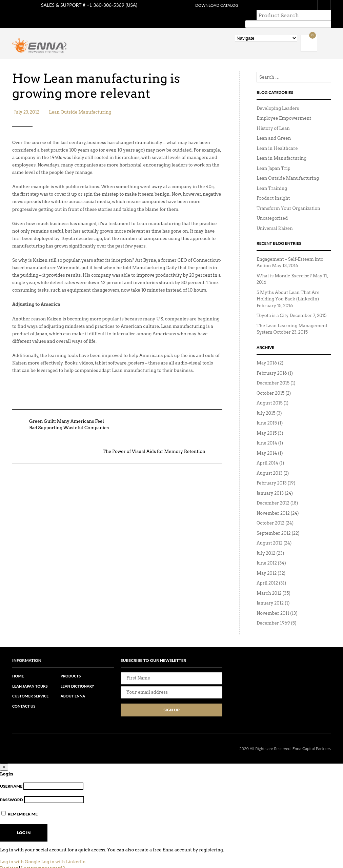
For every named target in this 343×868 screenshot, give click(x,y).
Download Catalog (214, 5)
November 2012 (273, 503)
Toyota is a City (273, 305)
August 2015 (270, 393)
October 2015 (270, 383)
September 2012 (274, 523)
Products (71, 666)
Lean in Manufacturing (281, 148)
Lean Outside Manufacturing (80, 105)
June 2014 (267, 433)
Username (11, 776)
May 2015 (267, 423)
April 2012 (267, 573)
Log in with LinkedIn (63, 852)
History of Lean (273, 118)
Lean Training (272, 178)
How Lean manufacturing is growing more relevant (104, 77)
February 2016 (272, 363)
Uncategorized (272, 208)
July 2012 (266, 543)
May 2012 (267, 563)
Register (9, 858)
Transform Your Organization (288, 198)
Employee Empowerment (284, 108)
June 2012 (267, 553)
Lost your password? (43, 858)
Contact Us (24, 696)
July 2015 (266, 403)
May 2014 (267, 443)
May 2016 (267, 353)
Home (18, 666)
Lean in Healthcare (277, 138)
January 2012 (270, 593)
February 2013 (272, 473)
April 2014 (267, 453)
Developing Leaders (278, 98)
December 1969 (273, 613)
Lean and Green (274, 128)
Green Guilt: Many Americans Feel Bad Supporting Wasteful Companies (60, 417)
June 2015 (267, 413)
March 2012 (269, 583)
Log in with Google (20, 852)
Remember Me (19, 804)
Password (12, 790)
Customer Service (30, 686)
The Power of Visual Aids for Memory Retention (163, 444)
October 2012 (270, 513)
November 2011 (273, 603)
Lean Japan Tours (30, 676)
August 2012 (269, 533)
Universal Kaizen (275, 218)
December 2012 (273, 493)
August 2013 (269, 463)
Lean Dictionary (77, 676)
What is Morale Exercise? (284, 266)
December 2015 (273, 373)
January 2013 (270, 483)
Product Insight (273, 188)
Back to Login (17, 865)
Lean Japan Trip (274, 158)
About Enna (73, 686)
